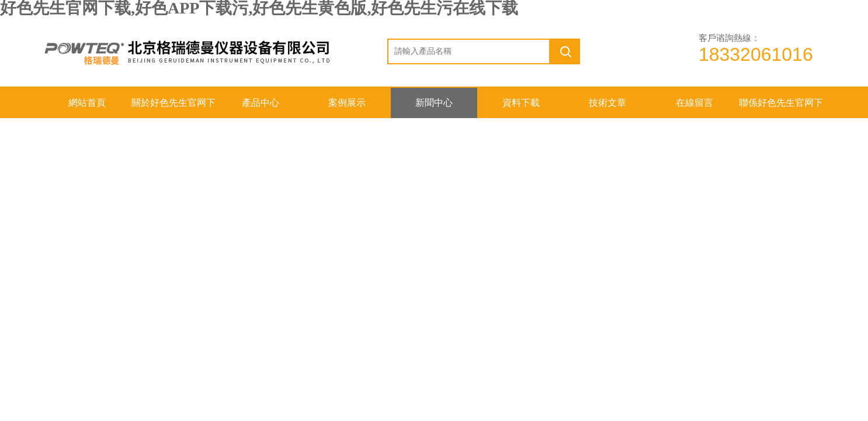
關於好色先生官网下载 (173, 108)
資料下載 (521, 103)
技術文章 (607, 103)
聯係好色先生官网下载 (781, 108)
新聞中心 (434, 103)
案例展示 (347, 103)
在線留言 (695, 103)
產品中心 (261, 103)
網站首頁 (87, 103)
